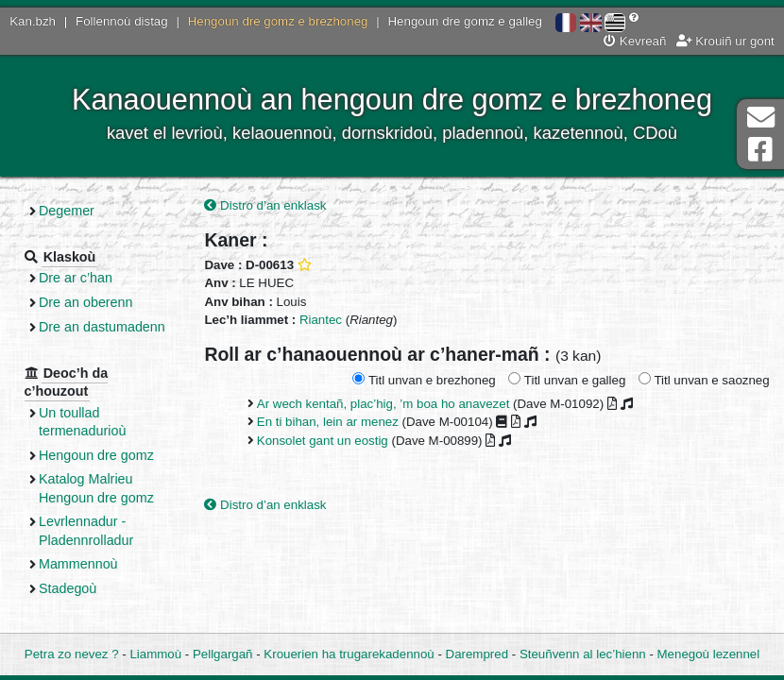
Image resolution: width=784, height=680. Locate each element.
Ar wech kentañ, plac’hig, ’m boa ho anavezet (383, 404)
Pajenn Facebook (760, 150)
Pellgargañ (223, 654)
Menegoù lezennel (709, 654)
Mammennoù (78, 564)
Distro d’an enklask (265, 205)
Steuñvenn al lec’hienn (583, 654)
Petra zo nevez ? (72, 654)
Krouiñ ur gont (725, 41)
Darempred (477, 654)
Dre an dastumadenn (102, 327)
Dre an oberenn (86, 302)
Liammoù (155, 654)
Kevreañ (635, 41)
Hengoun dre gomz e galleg (465, 21)
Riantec (321, 320)
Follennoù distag (122, 21)
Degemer (67, 211)
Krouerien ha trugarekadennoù (349, 654)
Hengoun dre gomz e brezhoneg (278, 21)
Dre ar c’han (76, 278)
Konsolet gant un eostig (323, 441)
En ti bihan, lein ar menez (328, 422)
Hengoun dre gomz (96, 455)
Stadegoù (68, 588)
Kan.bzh (33, 21)
